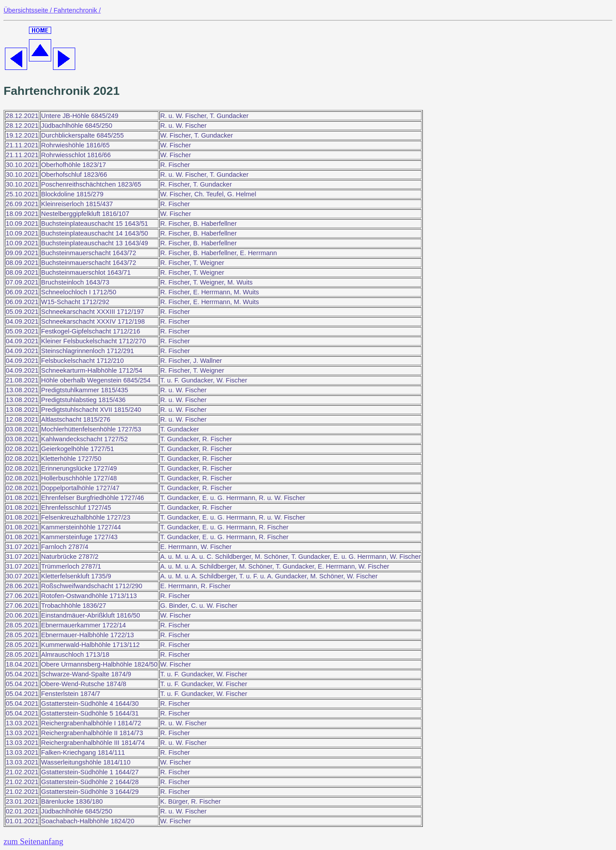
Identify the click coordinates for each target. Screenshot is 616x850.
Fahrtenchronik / (77, 10)
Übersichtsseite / (28, 10)
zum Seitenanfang (33, 841)
